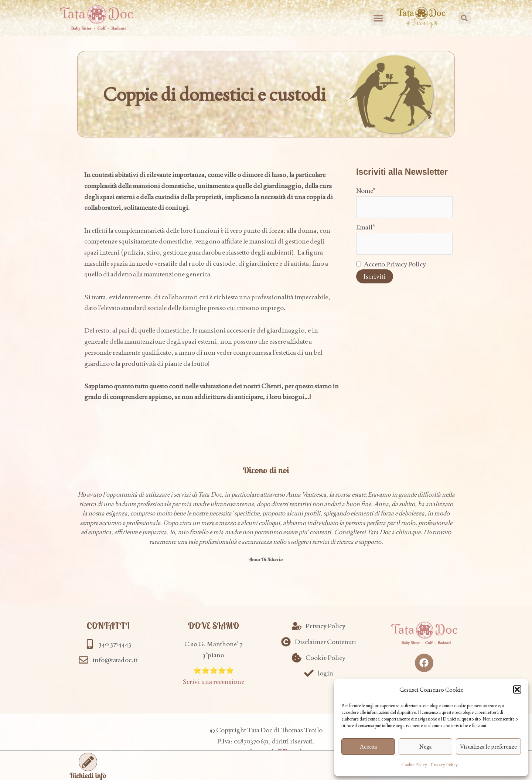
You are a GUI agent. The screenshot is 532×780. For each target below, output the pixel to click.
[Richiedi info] (88, 762)
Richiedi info (88, 775)
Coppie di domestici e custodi (214, 94)
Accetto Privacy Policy (391, 264)
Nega (425, 747)
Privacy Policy (444, 765)
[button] (517, 689)
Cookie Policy (414, 765)
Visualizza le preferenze (488, 747)
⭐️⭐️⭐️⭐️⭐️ (214, 670)
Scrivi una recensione (213, 682)
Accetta (368, 747)
